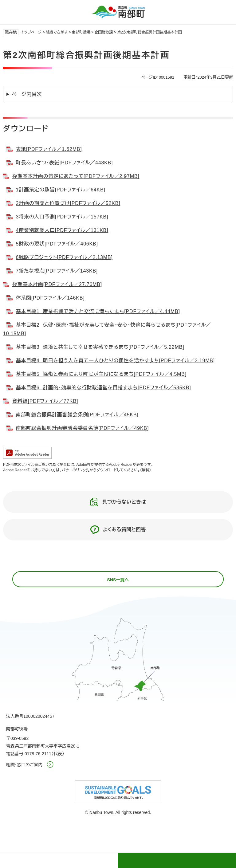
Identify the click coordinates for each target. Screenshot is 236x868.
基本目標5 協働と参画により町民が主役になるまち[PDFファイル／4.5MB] (101, 374)
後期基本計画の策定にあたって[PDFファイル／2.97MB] (76, 176)
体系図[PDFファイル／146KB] (50, 298)
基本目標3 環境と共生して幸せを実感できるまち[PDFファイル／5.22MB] (100, 347)
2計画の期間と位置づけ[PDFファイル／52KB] (68, 203)
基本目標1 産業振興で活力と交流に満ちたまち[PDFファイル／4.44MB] (98, 311)
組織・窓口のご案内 (24, 765)
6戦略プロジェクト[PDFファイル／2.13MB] (64, 257)
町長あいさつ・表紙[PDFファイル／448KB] (64, 163)
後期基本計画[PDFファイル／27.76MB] (57, 284)
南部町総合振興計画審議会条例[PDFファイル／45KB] (77, 415)
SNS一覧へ (118, 580)
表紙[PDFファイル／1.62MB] (49, 149)
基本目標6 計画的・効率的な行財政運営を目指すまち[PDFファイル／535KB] (103, 388)
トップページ (32, 32)
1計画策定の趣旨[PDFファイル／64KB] (60, 190)
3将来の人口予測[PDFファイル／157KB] (62, 217)
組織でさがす (57, 32)
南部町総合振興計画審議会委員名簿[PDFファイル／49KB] (82, 428)
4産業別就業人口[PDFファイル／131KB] (62, 230)
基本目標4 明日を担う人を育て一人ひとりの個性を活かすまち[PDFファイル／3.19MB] (115, 361)
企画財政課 (104, 32)
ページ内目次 (27, 94)
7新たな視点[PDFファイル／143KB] (57, 271)
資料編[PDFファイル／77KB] (45, 401)
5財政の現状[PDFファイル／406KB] (57, 244)
